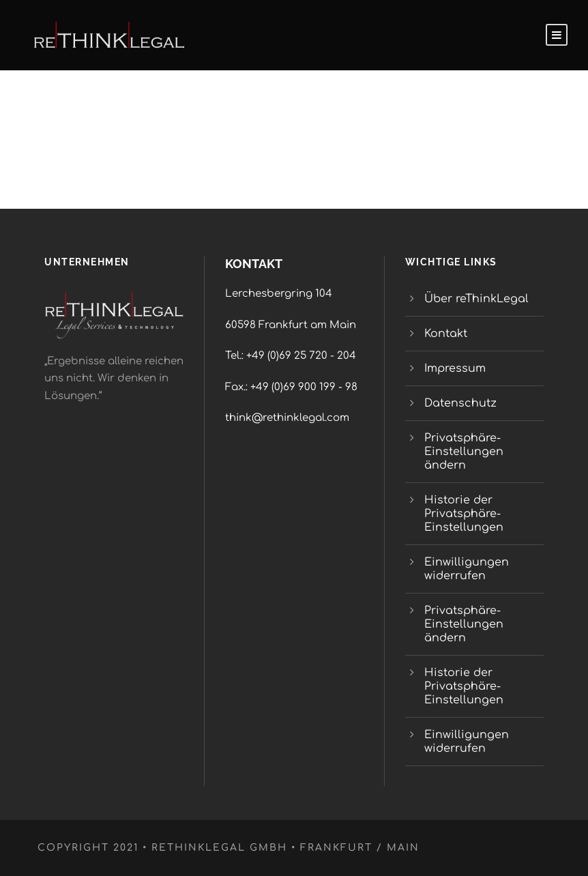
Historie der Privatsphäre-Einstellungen (464, 514)
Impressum (455, 368)
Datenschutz (460, 403)
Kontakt (446, 334)
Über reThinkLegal (478, 299)
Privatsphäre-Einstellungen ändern (464, 452)
